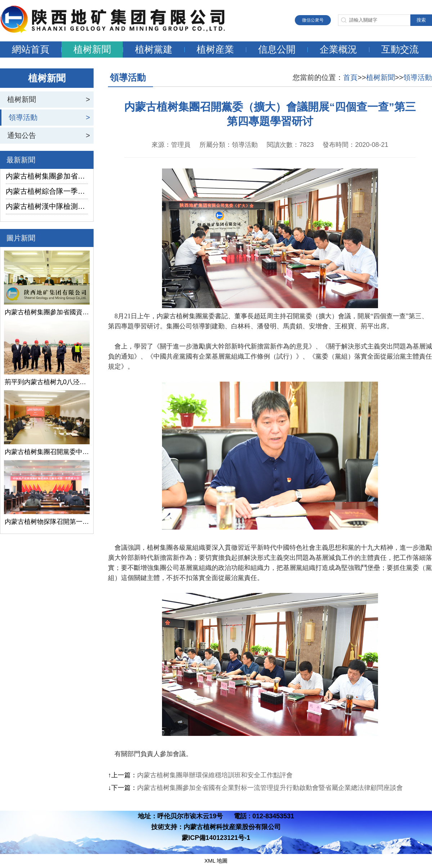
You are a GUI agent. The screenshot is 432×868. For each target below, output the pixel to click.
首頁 (350, 77)
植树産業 (215, 49)
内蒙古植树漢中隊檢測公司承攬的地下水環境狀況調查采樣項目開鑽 (47, 206)
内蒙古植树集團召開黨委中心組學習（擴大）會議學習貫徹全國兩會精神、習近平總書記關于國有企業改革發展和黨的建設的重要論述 (47, 452)
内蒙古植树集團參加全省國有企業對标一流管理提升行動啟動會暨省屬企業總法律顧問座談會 (270, 788)
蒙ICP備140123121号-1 (216, 838)
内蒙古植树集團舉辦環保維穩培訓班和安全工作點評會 (215, 775)
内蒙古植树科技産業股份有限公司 (232, 827)
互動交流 (400, 49)
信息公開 (277, 49)
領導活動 (23, 117)
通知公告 (22, 135)
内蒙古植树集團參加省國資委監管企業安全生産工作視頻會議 (47, 176)
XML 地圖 (216, 861)
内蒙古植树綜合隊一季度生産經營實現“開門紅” (47, 191)
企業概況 (338, 49)
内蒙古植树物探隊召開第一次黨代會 (47, 522)
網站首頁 (31, 49)
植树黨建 (154, 49)
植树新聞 (92, 49)
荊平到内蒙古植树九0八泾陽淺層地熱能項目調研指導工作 (47, 382)
